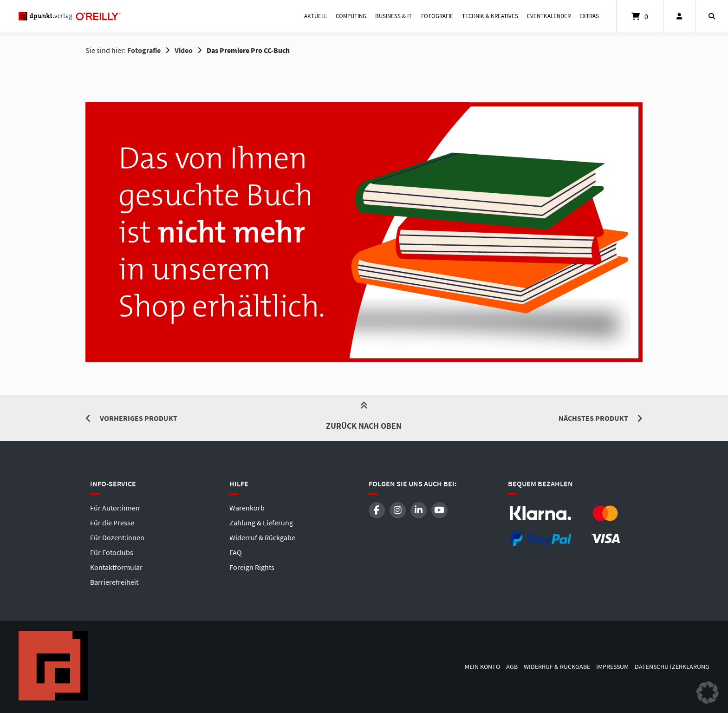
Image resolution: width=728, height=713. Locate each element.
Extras (589, 16)
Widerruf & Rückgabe (262, 537)
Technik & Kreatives (490, 16)
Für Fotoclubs (112, 552)
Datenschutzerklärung (672, 667)
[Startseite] (70, 16)
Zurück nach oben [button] (364, 418)
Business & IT (393, 16)
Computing (351, 16)
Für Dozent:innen (117, 537)
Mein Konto (482, 667)
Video (184, 50)
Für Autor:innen (115, 508)
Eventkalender (549, 16)
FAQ (236, 552)
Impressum (612, 667)
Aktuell (315, 16)
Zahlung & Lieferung (261, 523)
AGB (512, 667)
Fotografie (437, 16)
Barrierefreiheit (114, 582)
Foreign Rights (252, 567)
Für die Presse (112, 523)
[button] (708, 693)
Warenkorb (247, 508)
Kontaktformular (116, 567)
